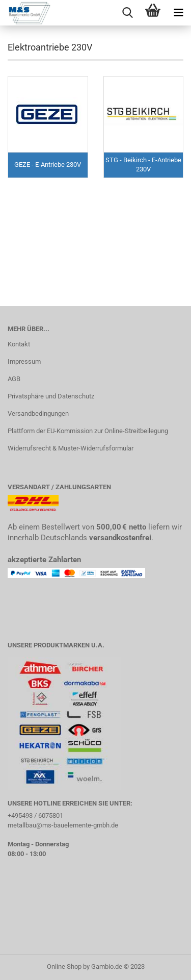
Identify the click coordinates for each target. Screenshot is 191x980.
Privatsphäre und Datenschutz (51, 396)
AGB (14, 379)
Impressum (24, 361)
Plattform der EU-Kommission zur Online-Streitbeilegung (88, 431)
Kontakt (19, 344)
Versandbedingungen (38, 413)
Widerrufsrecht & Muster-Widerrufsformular (71, 448)
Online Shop (64, 966)
